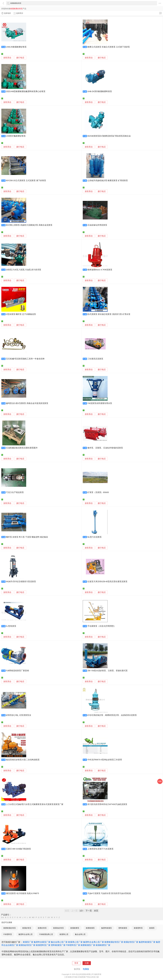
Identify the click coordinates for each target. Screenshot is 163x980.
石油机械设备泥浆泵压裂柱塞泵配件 (22, 448)
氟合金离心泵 (80, 934)
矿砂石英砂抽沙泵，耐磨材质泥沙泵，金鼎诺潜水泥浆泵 (112, 715)
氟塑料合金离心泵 (26, 934)
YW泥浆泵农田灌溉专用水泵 (100, 403)
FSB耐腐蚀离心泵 (46, 934)
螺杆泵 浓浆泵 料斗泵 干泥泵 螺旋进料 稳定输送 (27, 537)
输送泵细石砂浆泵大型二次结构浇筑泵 (23, 760)
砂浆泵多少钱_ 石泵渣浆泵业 (19, 715)
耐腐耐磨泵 (75, 928)
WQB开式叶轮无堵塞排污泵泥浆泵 (21, 582)
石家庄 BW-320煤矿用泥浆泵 (19, 849)
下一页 (89, 911)
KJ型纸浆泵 (11, 626)
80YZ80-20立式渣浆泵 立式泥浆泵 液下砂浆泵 (26, 181)
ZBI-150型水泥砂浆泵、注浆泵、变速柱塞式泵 (108, 671)
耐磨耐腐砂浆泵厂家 (114, 942)
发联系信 (7, 58)
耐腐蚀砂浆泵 (59, 928)
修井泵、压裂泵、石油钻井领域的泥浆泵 (105, 448)
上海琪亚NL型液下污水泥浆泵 (100, 849)
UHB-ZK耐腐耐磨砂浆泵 (16, 47)
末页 (96, 911)
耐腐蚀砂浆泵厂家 (27, 945)
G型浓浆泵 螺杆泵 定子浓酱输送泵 (21, 314)
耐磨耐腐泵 (90, 928)
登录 (76, 963)
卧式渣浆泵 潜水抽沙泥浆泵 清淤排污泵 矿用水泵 (109, 314)
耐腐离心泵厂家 (75, 942)
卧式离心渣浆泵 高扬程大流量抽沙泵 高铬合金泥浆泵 (29, 225)
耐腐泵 (152, 928)
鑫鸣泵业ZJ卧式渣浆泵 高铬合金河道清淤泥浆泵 (27, 403)
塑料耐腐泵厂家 (58, 945)
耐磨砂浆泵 (42, 928)
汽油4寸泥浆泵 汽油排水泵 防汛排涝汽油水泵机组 (109, 893)
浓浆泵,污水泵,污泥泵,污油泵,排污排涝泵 (24, 270)
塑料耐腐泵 (123, 928)
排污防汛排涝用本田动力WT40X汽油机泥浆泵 (107, 804)
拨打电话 (20, 58)
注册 (87, 963)
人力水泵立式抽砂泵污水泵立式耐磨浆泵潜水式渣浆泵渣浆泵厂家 (35, 804)
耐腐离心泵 (64, 934)
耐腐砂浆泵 (27, 928)
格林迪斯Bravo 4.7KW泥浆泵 (100, 270)
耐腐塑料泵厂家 (43, 945)
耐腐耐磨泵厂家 (103, 945)
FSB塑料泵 (8, 934)
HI (20, 917)
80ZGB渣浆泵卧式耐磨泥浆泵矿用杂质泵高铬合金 (109, 136)
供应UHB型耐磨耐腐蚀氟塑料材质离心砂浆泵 (26, 91)
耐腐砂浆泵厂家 (131, 942)
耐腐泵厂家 (28, 942)
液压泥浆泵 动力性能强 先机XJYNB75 (23, 893)
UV (49, 917)
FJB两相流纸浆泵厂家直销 (17, 671)
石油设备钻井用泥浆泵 (97, 225)
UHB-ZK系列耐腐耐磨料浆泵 (100, 91)
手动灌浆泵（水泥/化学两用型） (102, 626)
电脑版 (86, 969)
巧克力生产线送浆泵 (15, 492)
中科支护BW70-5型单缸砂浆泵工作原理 (105, 760)
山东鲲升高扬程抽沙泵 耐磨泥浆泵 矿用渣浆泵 (108, 181)
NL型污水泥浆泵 (95, 537)
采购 (160, 781)
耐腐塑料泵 (138, 928)
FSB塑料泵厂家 (73, 945)
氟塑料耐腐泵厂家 (147, 942)
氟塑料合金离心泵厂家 (94, 942)
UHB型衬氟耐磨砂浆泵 (16, 136)
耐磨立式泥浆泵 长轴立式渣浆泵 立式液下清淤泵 (109, 47)
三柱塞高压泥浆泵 (95, 359)
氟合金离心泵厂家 (59, 942)
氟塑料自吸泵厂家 (42, 942)
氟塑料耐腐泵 (107, 928)
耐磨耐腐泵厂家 (88, 945)
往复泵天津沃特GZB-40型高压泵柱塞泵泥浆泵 (107, 582)
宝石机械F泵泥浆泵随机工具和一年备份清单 (25, 359)
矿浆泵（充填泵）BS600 (98, 492)
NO (33, 917)
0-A (2, 917)
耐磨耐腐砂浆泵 (10, 928)
